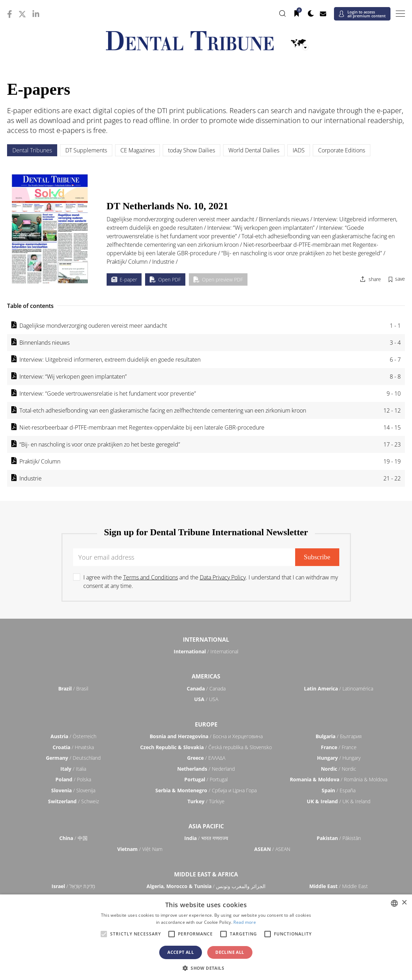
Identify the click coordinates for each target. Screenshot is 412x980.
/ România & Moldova (339, 779)
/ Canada (206, 689)
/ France (339, 747)
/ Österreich (73, 736)
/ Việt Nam (140, 849)
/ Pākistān (339, 838)
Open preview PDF (218, 279)
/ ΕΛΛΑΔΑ (206, 758)
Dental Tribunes (32, 150)
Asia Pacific (206, 826)
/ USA (206, 699)
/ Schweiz (73, 801)
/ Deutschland (73, 758)
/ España (339, 790)
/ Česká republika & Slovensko (206, 747)
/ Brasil (73, 689)
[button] (206, 968)
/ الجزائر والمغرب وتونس (206, 886)
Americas (206, 676)
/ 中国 (73, 838)
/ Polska (73, 779)
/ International (206, 651)
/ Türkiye (206, 801)
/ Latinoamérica (339, 689)
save (400, 279)
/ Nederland (206, 769)
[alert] (206, 937)
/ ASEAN (272, 849)
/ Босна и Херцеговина (206, 736)
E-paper (124, 279)
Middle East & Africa (206, 874)
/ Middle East (339, 886)
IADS (299, 150)
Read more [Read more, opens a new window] (245, 922)
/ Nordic (339, 769)
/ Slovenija (73, 790)
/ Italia (73, 769)
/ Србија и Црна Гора (206, 790)
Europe (206, 724)
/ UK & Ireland (339, 801)
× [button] (404, 903)
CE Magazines (138, 150)
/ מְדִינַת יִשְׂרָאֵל (73, 886)
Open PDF (165, 279)
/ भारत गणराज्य (206, 838)
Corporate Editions (342, 150)
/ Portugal (206, 779)
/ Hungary (339, 758)
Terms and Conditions (151, 577)
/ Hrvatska (73, 747)
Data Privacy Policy (223, 577)
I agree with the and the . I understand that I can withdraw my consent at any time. (211, 582)
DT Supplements (86, 150)
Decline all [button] (230, 952)
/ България (339, 736)
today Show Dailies (192, 150)
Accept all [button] (181, 952)
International (206, 640)
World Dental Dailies (254, 150)
